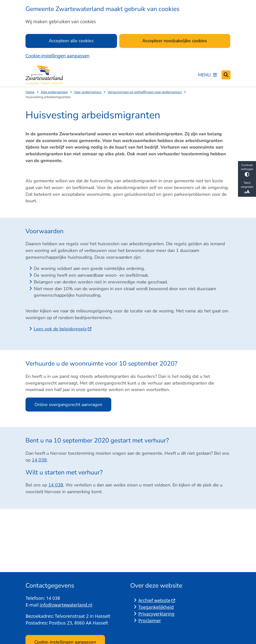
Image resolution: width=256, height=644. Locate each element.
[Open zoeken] (226, 75)
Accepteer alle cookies (71, 41)
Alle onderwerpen (54, 92)
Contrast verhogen (247, 170)
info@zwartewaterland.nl (66, 605)
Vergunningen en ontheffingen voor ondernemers (145, 92)
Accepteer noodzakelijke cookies (175, 41)
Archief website (157, 600)
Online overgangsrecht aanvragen (68, 405)
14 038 (39, 460)
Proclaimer (150, 621)
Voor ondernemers (88, 92)
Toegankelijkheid (156, 607)
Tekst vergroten (247, 188)
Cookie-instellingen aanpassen (57, 56)
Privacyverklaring (156, 614)
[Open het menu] (207, 75)
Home (30, 92)
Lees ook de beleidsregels (63, 329)
